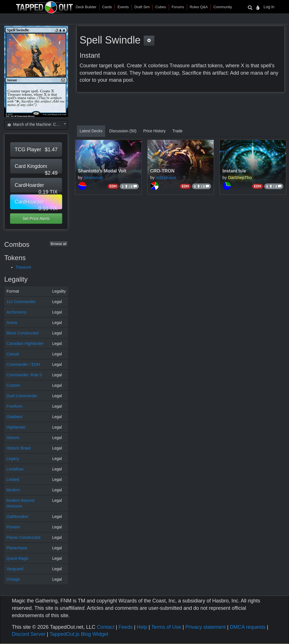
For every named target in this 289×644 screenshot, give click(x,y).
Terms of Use (166, 627)
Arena (12, 323)
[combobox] (36, 125)
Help (142, 627)
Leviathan (15, 469)
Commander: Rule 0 (24, 375)
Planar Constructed (23, 537)
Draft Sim (142, 7)
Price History (154, 131)
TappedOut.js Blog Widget (79, 634)
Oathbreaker (17, 517)
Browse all (59, 244)
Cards (107, 7)
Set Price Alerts (36, 219)
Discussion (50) (123, 131)
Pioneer (13, 527)
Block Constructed (23, 333)
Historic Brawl (19, 448)
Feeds (126, 627)
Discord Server (29, 634)
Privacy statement (206, 627)
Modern (13, 490)
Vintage (13, 579)
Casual (13, 354)
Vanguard (15, 569)
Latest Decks (91, 131)
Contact (106, 627)
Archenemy (17, 312)
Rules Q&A (199, 7)
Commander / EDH (23, 364)
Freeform (15, 406)
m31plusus (166, 177)
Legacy (13, 459)
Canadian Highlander (25, 343)
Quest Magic (18, 558)
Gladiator (15, 417)
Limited (13, 479)
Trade (178, 131)
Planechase (17, 548)
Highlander (16, 427)
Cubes (161, 7)
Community (223, 7)
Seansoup (93, 177)
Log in (269, 7)
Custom (13, 385)
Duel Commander (22, 396)
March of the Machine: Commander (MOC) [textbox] (37, 124)
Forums (178, 7)
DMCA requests (248, 627)
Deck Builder (86, 7)
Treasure (23, 267)
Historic (13, 438)
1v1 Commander (21, 302)
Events (123, 7)
